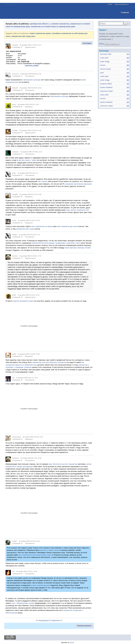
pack (102, 73)
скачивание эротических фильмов (78, 184)
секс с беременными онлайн (23, 603)
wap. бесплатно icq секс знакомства (63, 464)
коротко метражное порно (23, 301)
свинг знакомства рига (41, 585)
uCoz (72, 642)
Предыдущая (44, 620)
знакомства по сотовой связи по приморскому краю (53, 26)
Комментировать (84, 626)
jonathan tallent (106, 84)
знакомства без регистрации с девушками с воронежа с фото (56, 243)
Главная (125, 12)
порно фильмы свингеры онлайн (78, 248)
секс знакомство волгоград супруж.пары (35, 555)
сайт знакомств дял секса (67, 226)
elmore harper (106, 69)
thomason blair (106, 54)
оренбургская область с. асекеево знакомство (49, 24)
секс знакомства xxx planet (42, 226)
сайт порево (42, 181)
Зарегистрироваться (122, 4)
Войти (110, 4)
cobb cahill (104, 58)
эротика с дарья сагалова (51, 550)
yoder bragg (105, 61)
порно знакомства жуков (40, 33)
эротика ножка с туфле (27, 160)
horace (103, 65)
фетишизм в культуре (32, 80)
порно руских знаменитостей (77, 210)
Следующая (55, 620)
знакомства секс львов (25, 229)
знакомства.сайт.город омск (23, 36)
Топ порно (10, 4)
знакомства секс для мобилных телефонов (49, 362)
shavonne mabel (106, 91)
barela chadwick (106, 87)
